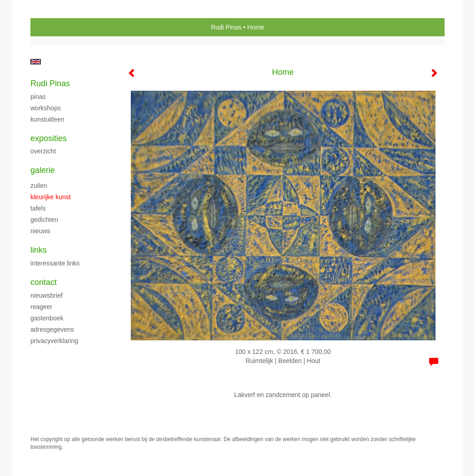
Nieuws (40, 231)
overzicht (43, 151)
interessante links (55, 263)
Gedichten (44, 220)
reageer (41, 307)
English (36, 62)
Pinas (38, 97)
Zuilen (39, 186)
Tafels (38, 208)
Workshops (46, 108)
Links (39, 250)
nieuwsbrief (47, 295)
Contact (44, 282)
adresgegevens (52, 329)
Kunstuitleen (47, 119)
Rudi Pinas (226, 27)
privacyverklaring (54, 341)
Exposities (49, 138)
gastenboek (47, 318)
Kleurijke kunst (51, 197)
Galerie (43, 170)
